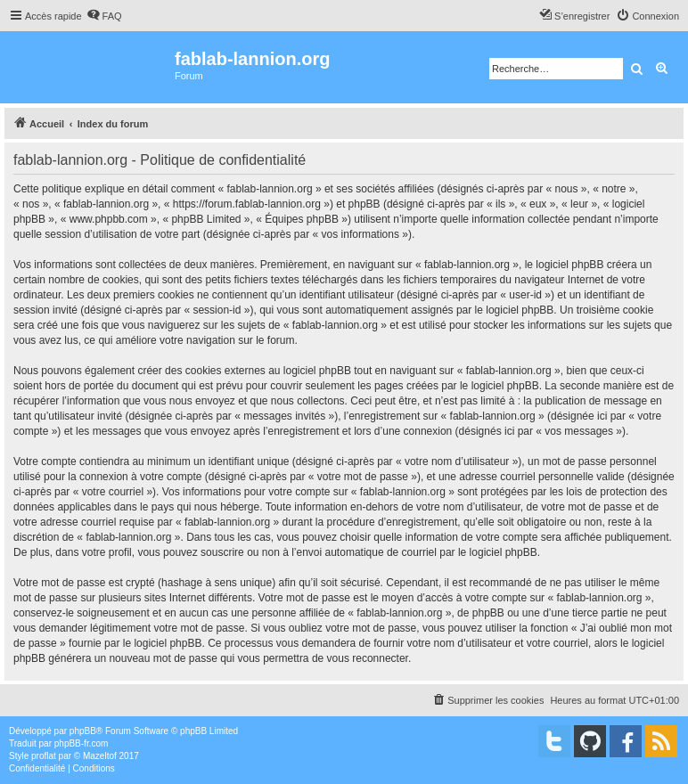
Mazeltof (100, 756)
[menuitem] (104, 16)
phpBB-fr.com (82, 743)
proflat (44, 756)
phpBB (83, 731)
